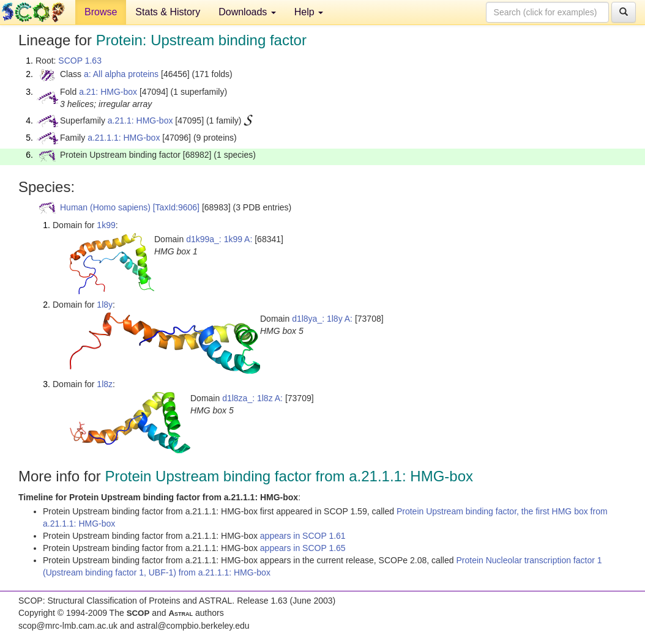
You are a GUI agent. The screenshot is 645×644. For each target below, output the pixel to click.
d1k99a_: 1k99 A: (219, 239)
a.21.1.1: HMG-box (124, 138)
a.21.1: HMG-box (140, 120)
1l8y (105, 305)
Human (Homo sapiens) (105, 207)
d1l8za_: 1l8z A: (252, 398)
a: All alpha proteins (121, 74)
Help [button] (309, 12)
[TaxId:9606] (176, 207)
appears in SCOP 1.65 (303, 548)
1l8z (105, 384)
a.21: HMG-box (108, 92)
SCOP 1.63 (80, 61)
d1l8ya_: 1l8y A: (322, 319)
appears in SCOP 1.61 (303, 536)
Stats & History (168, 12)
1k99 (106, 225)
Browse (101, 12)
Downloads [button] (247, 12)
